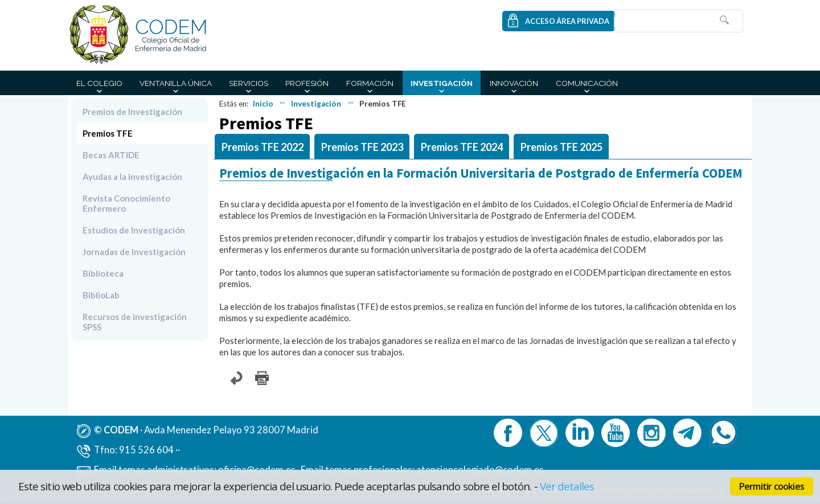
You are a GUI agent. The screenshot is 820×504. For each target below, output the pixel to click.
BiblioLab (101, 295)
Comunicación (587, 83)
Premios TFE (108, 133)
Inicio (263, 104)
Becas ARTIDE (111, 155)
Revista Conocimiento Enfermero (126, 203)
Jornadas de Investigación (134, 252)
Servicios (249, 83)
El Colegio (99, 83)
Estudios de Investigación (134, 230)
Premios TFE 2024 (462, 147)
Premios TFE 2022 (263, 147)
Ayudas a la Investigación (132, 177)
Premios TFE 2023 (362, 147)
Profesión (307, 83)
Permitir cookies (772, 486)
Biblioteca (103, 273)
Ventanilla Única (176, 83)
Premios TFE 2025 (561, 147)
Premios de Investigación (132, 112)
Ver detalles (567, 486)
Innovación (514, 83)
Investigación (442, 83)
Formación (370, 83)
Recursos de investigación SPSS (135, 322)
